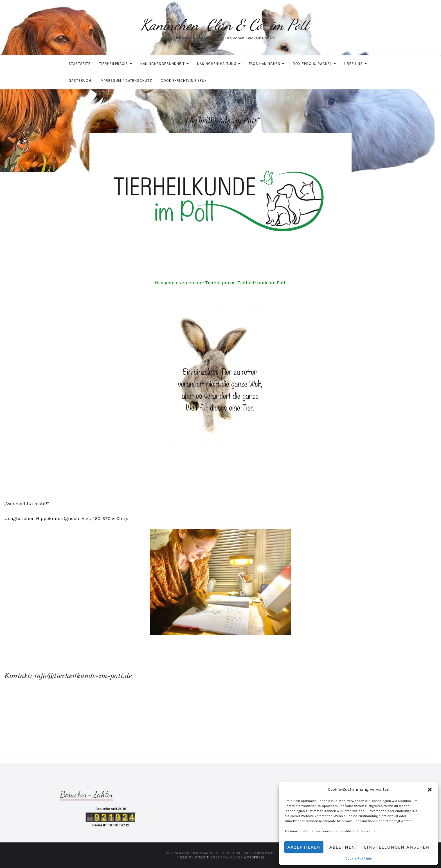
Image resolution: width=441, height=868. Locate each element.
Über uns (355, 64)
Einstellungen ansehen (397, 847)
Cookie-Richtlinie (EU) (183, 81)
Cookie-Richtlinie (359, 858)
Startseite (80, 64)
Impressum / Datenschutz (126, 81)
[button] (430, 790)
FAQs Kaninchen (267, 64)
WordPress (254, 857)
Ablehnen (342, 847)
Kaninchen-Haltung (219, 64)
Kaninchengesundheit (165, 64)
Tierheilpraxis (115, 64)
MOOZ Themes (207, 857)
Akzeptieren (304, 847)
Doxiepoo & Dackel (314, 64)
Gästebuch (80, 81)
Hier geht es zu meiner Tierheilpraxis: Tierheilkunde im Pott (221, 282)
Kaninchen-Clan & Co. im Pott (225, 25)
